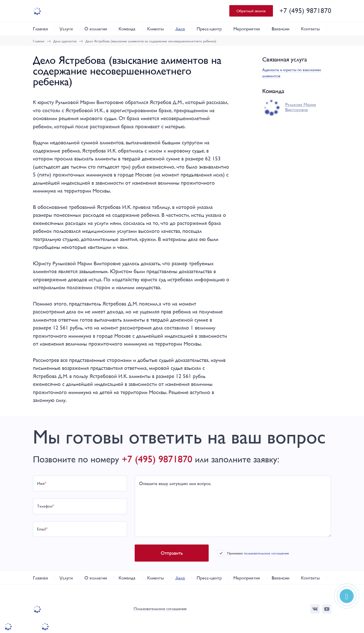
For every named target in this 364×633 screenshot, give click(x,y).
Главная (40, 29)
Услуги (66, 29)
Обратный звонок (251, 11)
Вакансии (280, 29)
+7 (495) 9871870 (305, 11)
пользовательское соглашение (266, 553)
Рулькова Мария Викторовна (301, 107)
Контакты (310, 29)
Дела (180, 29)
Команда (127, 29)
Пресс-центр (209, 29)
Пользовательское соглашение (160, 609)
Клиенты (155, 29)
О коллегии (96, 29)
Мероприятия (247, 29)
